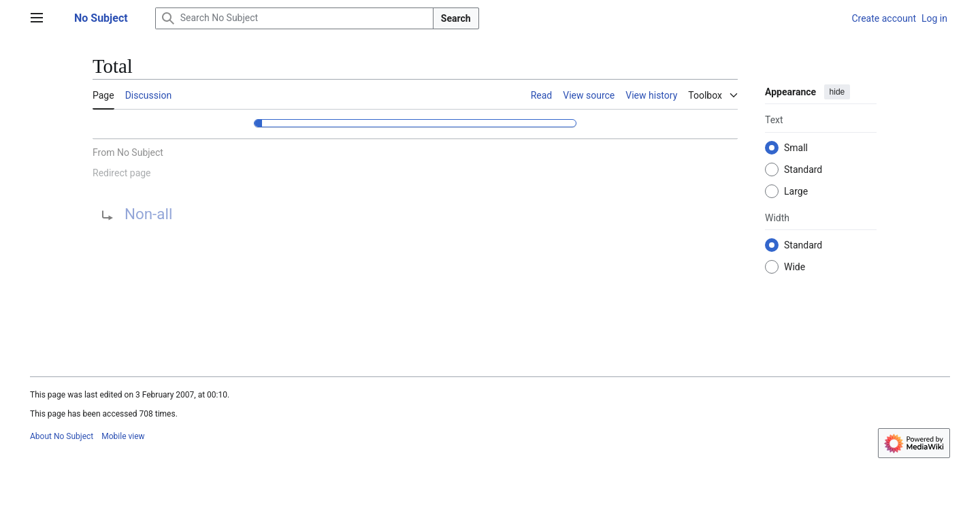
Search (456, 18)
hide (837, 92)
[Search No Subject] (294, 18)
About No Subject (62, 436)
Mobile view (123, 436)
